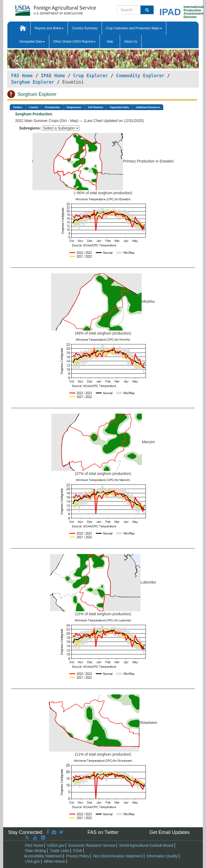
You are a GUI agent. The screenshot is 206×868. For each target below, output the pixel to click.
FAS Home (22, 76)
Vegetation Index (119, 107)
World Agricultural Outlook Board (146, 845)
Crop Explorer (90, 76)
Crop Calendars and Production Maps (134, 28)
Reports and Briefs (49, 28)
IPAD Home (53, 76)
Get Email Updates (169, 832)
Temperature (74, 107)
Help (110, 42)
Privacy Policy (78, 856)
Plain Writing (36, 851)
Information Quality (162, 856)
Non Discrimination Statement (118, 856)
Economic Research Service (92, 845)
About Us (131, 42)
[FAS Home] (42, 9)
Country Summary (85, 28)
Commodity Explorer (140, 76)
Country (34, 107)
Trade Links (60, 851)
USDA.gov (56, 845)
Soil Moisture (95, 107)
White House (55, 861)
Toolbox (18, 107)
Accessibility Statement (43, 856)
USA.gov (33, 861)
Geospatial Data (32, 42)
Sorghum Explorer (33, 82)
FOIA (78, 851)
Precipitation (52, 107)
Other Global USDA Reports (74, 42)
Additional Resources (148, 107)
